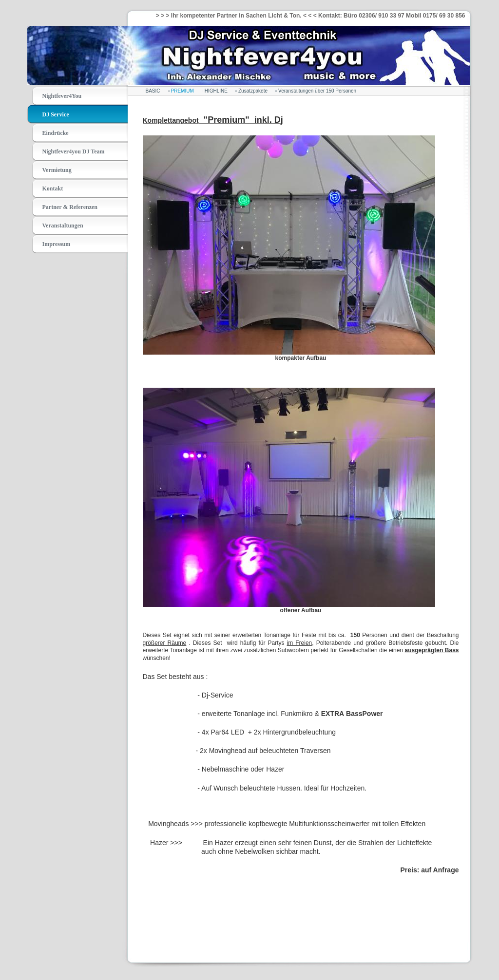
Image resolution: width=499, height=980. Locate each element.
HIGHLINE (216, 91)
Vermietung (57, 170)
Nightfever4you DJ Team (74, 151)
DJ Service (56, 114)
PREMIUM (182, 91)
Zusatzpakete (253, 91)
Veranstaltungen (63, 226)
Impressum (57, 244)
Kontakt (53, 188)
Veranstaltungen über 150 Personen (317, 91)
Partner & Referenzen (70, 207)
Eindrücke (56, 133)
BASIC (153, 91)
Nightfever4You (62, 96)
